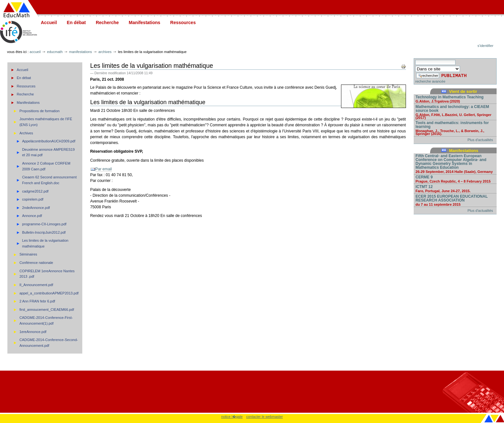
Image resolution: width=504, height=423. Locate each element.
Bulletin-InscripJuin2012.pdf (44, 232)
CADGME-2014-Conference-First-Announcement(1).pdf (46, 320)
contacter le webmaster (265, 417)
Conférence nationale (36, 263)
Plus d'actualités (480, 140)
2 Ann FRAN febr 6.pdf (37, 301)
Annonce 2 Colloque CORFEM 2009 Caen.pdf (46, 166)
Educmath (55, 52)
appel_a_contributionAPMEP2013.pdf (49, 293)
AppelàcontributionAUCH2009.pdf (49, 141)
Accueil (49, 22)
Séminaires (28, 254)
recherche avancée (430, 81)
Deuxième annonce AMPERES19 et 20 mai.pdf (49, 152)
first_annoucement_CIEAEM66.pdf (47, 310)
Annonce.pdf (32, 216)
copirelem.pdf (33, 199)
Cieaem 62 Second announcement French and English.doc (50, 180)
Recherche (107, 22)
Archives (105, 52)
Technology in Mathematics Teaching (455, 99)
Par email (104, 169)
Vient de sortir (463, 91)
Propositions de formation (39, 111)
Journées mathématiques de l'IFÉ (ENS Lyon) (46, 122)
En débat (76, 22)
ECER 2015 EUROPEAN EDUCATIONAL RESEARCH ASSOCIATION (455, 200)
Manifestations (145, 22)
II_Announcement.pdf (36, 285)
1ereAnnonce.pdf (33, 332)
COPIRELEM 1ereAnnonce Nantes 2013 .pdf (47, 274)
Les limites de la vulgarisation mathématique (45, 243)
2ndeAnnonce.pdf (36, 208)
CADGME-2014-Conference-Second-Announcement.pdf (49, 343)
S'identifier (486, 46)
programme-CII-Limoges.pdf (44, 224)
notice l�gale (232, 417)
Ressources (183, 22)
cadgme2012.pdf (35, 191)
